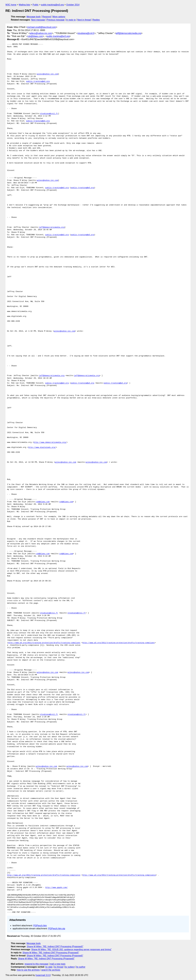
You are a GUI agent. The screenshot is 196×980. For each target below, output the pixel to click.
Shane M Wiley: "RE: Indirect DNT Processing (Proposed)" (55, 946)
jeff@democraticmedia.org (129, 33)
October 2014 (73, 5)
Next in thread (84, 20)
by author (81, 967)
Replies (96, 20)
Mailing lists (24, 5)
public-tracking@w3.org (52, 5)
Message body (34, 17)
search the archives (51, 970)
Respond (47, 17)
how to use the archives (28, 970)
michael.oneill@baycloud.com (42, 27)
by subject (70, 967)
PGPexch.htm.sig (57, 929)
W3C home (11, 5)
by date (49, 967)
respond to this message (36, 964)
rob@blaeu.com (35, 36)
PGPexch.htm (40, 926)
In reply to (71, 20)
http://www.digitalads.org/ (42, 447)
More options (59, 17)
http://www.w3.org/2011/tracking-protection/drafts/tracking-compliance (44, 875)
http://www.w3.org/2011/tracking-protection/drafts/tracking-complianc (44, 643)
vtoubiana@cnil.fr (86, 33)
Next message (38, 20)
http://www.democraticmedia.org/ (50, 442)
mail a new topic (58, 964)
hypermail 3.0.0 (43, 975)
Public (36, 5)
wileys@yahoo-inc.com (41, 33)
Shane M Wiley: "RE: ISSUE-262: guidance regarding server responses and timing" (71, 949)
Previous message (56, 20)
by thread (59, 967)
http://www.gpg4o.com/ (56, 888)
